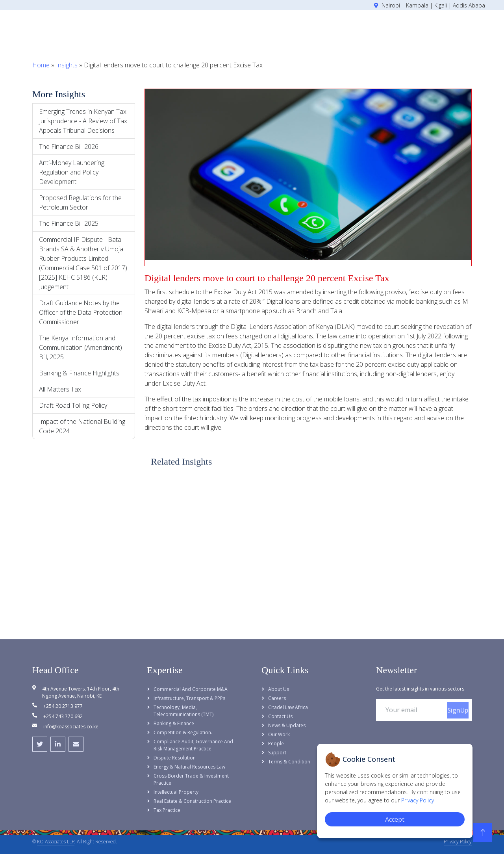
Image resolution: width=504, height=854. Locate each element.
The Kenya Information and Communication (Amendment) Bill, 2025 (81, 347)
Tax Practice (167, 810)
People (358, 29)
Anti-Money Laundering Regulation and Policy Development (72, 172)
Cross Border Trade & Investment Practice (191, 779)
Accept (395, 819)
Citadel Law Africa (288, 707)
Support (277, 753)
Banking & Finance (174, 723)
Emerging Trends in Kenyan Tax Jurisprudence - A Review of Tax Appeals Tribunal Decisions (83, 121)
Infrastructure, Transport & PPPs (189, 698)
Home (242, 29)
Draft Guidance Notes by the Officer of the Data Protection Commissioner (81, 312)
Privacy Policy (458, 842)
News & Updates (287, 725)
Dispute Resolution (175, 758)
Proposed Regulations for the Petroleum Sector (80, 202)
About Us (277, 29)
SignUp (458, 710)
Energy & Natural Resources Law (189, 767)
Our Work (279, 734)
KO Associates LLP (56, 842)
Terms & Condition (289, 762)
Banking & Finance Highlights (79, 373)
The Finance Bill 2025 (69, 223)
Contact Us (280, 716)
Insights (392, 29)
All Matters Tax (60, 389)
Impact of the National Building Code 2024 (82, 426)
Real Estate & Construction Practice (192, 801)
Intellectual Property (176, 792)
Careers (277, 698)
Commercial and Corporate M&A (191, 689)
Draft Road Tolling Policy (73, 405)
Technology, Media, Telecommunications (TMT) (183, 711)
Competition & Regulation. (183, 732)
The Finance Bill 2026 (69, 147)
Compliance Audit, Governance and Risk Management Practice (193, 745)
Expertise (319, 29)
